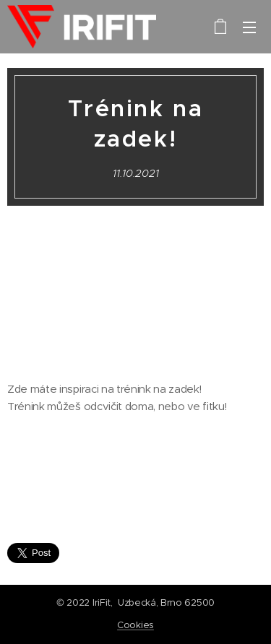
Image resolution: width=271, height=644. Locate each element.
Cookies (135, 625)
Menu (249, 27)
